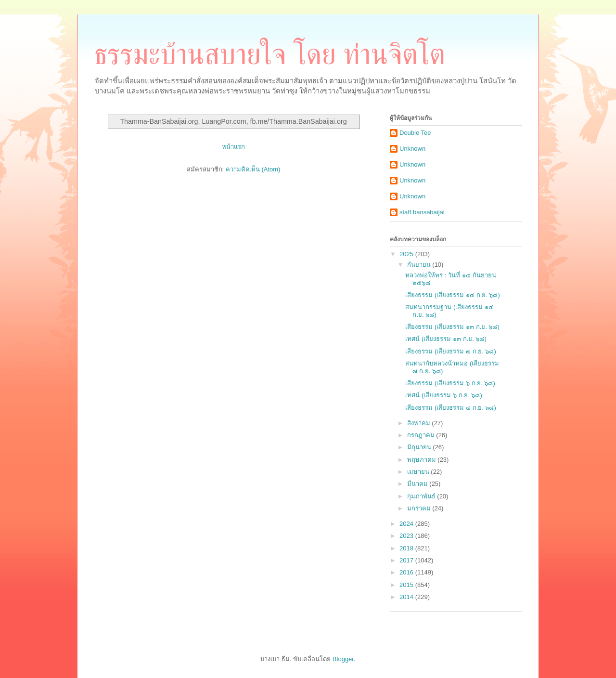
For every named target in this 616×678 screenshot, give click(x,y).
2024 (407, 524)
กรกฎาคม (422, 435)
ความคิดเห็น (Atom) (253, 169)
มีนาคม (418, 484)
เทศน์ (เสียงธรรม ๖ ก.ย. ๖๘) (443, 395)
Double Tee (415, 133)
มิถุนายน (420, 447)
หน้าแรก (233, 147)
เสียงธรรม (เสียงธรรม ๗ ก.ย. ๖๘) (450, 351)
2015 (407, 585)
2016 (407, 572)
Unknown (412, 149)
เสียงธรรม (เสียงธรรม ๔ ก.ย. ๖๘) (450, 408)
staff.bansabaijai (422, 212)
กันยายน (420, 265)
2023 (407, 536)
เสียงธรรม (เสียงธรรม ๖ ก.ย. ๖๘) (450, 383)
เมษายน (419, 472)
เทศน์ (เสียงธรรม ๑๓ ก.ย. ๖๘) (446, 339)
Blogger (343, 659)
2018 (407, 548)
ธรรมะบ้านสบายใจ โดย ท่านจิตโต (269, 54)
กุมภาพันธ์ (422, 496)
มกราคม (420, 508)
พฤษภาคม (423, 460)
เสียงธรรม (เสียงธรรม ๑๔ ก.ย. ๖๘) (452, 295)
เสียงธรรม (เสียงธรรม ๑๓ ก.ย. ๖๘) (452, 327)
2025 (407, 254)
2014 (407, 597)
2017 (407, 560)
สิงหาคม (420, 423)
